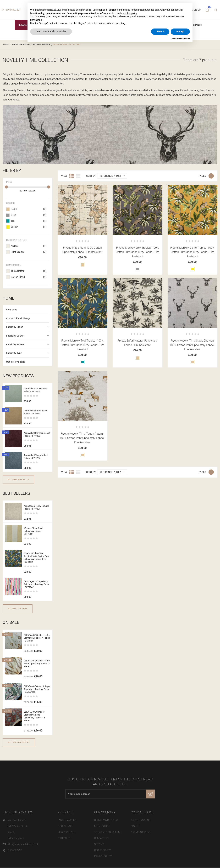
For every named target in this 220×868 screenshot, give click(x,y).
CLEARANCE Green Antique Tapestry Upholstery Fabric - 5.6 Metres (37, 689)
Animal (29, 246)
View (64, 176)
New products (66, 832)
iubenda (186, 39)
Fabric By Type (14, 353)
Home (9, 298)
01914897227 (11, 10)
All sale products (19, 742)
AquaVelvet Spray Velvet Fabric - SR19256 (35, 390)
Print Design (29, 252)
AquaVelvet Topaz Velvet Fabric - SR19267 (36, 457)
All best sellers (18, 608)
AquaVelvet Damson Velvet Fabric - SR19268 (37, 434)
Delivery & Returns (106, 820)
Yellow (29, 227)
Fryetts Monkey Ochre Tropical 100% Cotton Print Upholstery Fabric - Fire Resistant (192, 252)
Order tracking (141, 820)
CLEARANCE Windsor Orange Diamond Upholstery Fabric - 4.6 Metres (34, 716)
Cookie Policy (102, 850)
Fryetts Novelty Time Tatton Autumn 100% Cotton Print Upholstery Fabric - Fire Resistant (82, 438)
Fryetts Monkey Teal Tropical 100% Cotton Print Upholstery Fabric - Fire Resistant (37, 558)
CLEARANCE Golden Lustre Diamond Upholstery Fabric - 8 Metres (37, 638)
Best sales (64, 838)
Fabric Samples (67, 820)
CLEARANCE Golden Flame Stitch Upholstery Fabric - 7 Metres (37, 664)
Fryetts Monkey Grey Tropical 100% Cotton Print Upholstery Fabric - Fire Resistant (137, 252)
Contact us (101, 838)
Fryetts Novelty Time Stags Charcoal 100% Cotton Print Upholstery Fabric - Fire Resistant (192, 345)
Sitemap (99, 844)
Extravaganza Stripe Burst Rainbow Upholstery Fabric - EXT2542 (37, 584)
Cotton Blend (29, 277)
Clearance (25, 25)
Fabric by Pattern (15, 344)
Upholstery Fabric (16, 362)
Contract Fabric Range (18, 318)
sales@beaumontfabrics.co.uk (23, 844)
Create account (141, 832)
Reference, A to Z (113, 176)
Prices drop (65, 826)
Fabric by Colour (15, 336)
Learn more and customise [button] (51, 31)
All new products (18, 480)
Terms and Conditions (108, 832)
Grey (29, 215)
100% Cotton (29, 271)
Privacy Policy (103, 856)
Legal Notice (102, 826)
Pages (202, 176)
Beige (29, 209)
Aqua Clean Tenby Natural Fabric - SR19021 (36, 507)
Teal (29, 221)
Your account (142, 812)
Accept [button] (180, 31)
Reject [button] (160, 31)
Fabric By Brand (15, 327)
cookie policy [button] (130, 13)
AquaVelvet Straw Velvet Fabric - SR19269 (36, 412)
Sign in (135, 826)
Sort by (91, 176)
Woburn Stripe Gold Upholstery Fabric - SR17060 (33, 531)
